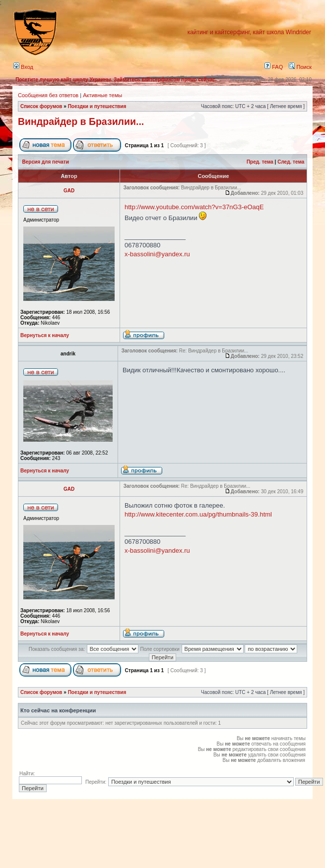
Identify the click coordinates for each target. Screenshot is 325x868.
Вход (23, 67)
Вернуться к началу (45, 335)
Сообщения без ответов (48, 95)
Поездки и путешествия (97, 106)
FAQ (274, 67)
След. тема (291, 162)
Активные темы (102, 95)
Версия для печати (46, 162)
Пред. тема (260, 162)
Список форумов (41, 106)
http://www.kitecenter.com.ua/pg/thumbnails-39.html (198, 514)
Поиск (300, 67)
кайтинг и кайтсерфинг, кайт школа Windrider (249, 32)
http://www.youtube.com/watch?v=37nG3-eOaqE (194, 207)
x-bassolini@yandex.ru (157, 254)
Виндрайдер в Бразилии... (81, 121)
